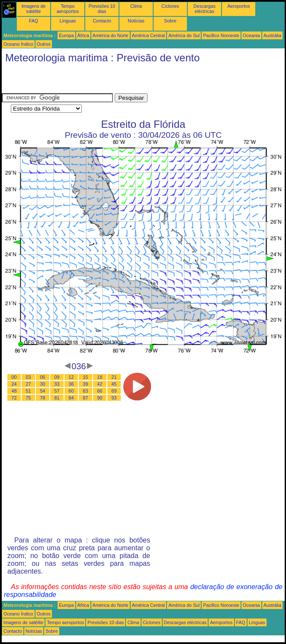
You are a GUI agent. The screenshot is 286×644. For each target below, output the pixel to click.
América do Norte (111, 35)
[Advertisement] (103, 80)
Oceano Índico (18, 44)
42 (100, 384)
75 (29, 398)
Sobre (170, 21)
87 (86, 398)
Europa (66, 35)
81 (57, 398)
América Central (148, 35)
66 (100, 391)
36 (71, 384)
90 (100, 398)
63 (86, 391)
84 (71, 398)
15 (86, 377)
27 (29, 384)
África (83, 35)
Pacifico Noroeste (221, 35)
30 (43, 384)
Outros (44, 44)
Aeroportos (238, 6)
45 (114, 384)
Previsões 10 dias (102, 9)
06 (43, 377)
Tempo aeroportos (68, 9)
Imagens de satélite (34, 9)
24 (14, 384)
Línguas (68, 21)
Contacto (102, 21)
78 (43, 398)
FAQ (34, 21)
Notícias (136, 21)
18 (100, 377)
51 (29, 391)
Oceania (251, 35)
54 (43, 391)
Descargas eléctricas (204, 9)
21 (114, 377)
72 (14, 398)
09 (57, 377)
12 (71, 377)
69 (114, 391)
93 (114, 398)
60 (71, 391)
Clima (136, 6)
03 (29, 377)
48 (14, 391)
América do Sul (184, 35)
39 (86, 384)
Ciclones (170, 6)
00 (14, 377)
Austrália (272, 35)
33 (57, 384)
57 (57, 391)
